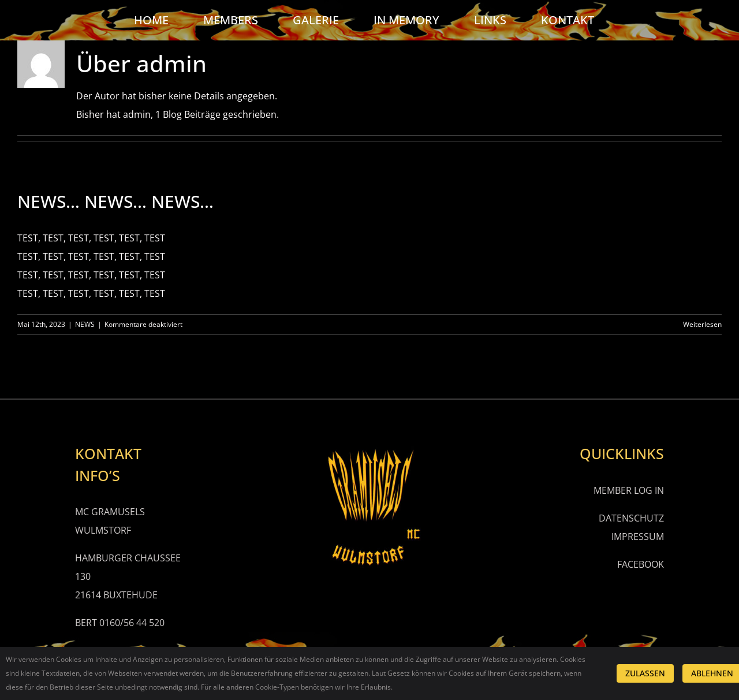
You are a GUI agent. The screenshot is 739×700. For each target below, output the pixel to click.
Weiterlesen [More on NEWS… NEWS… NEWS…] (702, 324)
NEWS (85, 324)
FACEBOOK (641, 564)
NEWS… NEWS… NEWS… (115, 201)
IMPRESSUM (638, 537)
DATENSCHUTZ (631, 518)
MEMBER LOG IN (629, 490)
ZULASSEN (645, 673)
